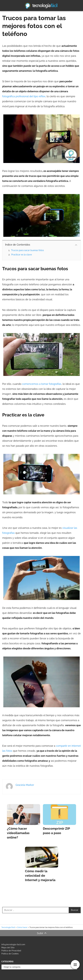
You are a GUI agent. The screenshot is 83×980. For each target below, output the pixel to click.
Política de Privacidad (11, 951)
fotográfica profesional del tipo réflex (24, 96)
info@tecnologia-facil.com (13, 944)
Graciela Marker (25, 785)
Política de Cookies (10, 954)
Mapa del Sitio (8, 948)
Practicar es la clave (22, 255)
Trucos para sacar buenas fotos (27, 250)
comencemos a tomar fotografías (42, 384)
